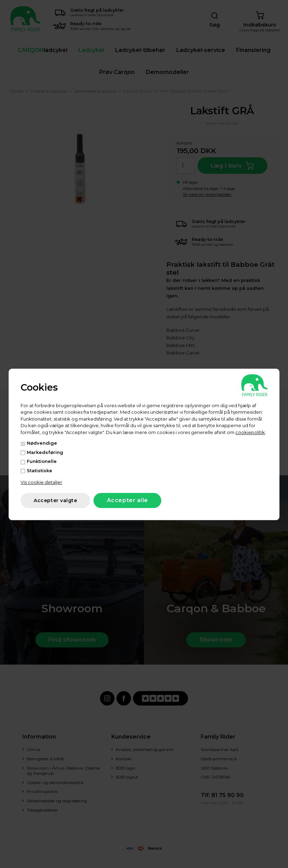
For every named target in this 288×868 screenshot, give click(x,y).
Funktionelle (42, 461)
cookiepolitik (250, 432)
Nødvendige (42, 443)
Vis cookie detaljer (41, 482)
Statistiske (40, 470)
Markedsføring (45, 452)
